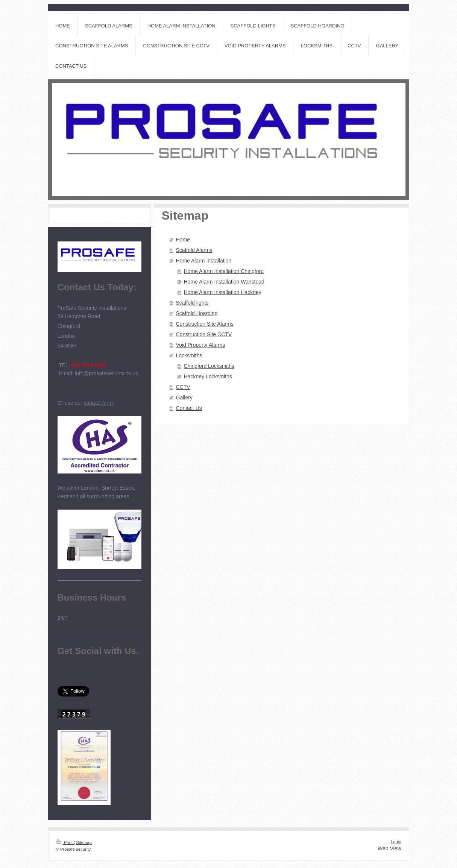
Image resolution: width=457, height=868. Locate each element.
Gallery (184, 398)
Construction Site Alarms (205, 324)
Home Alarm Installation (204, 261)
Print (65, 842)
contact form (98, 403)
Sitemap (84, 842)
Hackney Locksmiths (208, 376)
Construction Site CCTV (204, 334)
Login (396, 842)
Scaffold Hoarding (197, 313)
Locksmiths (189, 355)
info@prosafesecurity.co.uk (106, 373)
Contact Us (189, 408)
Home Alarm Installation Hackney (223, 292)
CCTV (183, 387)
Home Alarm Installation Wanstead (224, 282)
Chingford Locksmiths (209, 366)
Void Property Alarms (201, 345)
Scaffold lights (192, 303)
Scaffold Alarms (194, 250)
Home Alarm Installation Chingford (224, 271)
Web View (389, 848)
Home (183, 240)
